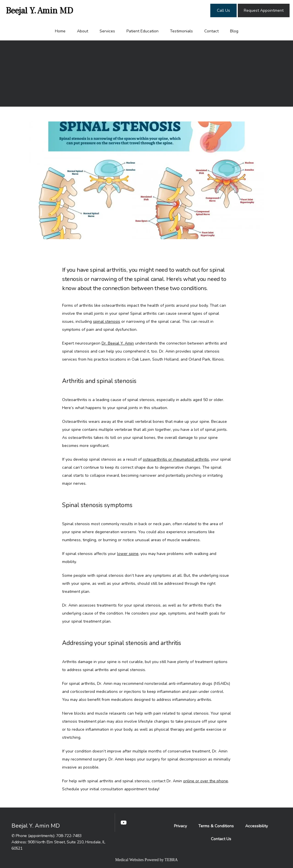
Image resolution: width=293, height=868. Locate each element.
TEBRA (171, 860)
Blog (234, 31)
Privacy (180, 826)
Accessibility (257, 826)
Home (60, 31)
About (83, 31)
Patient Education (142, 31)
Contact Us (221, 839)
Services (107, 31)
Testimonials (181, 31)
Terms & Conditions (216, 826)
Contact (211, 31)
